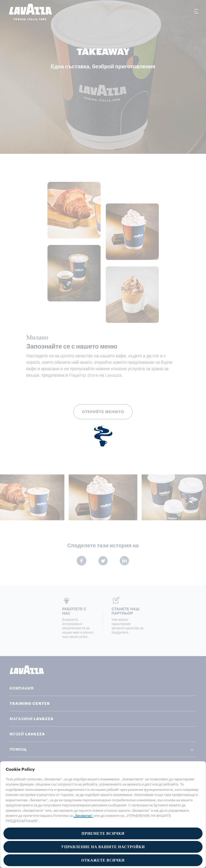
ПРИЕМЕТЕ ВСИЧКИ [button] (103, 833)
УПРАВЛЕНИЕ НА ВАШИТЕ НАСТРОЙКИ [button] (103, 847)
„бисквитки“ (83, 816)
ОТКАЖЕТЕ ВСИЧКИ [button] (103, 860)
